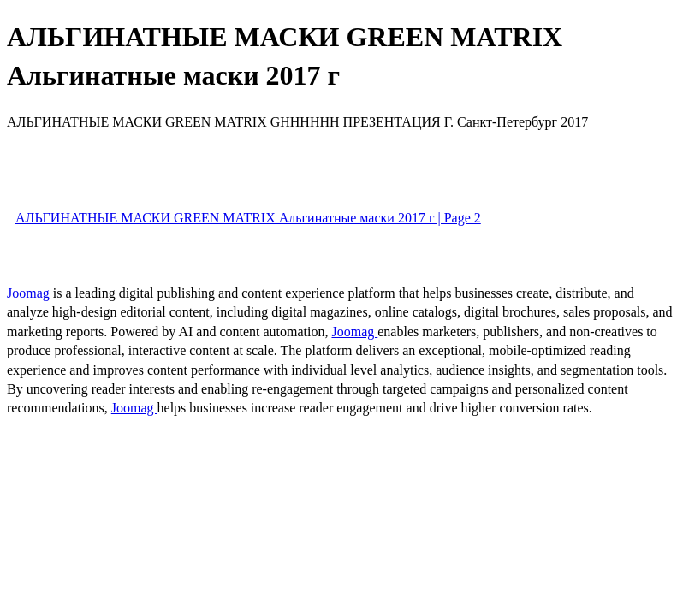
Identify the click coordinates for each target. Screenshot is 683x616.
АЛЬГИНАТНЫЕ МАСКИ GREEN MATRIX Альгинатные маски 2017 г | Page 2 (248, 218)
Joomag (30, 293)
